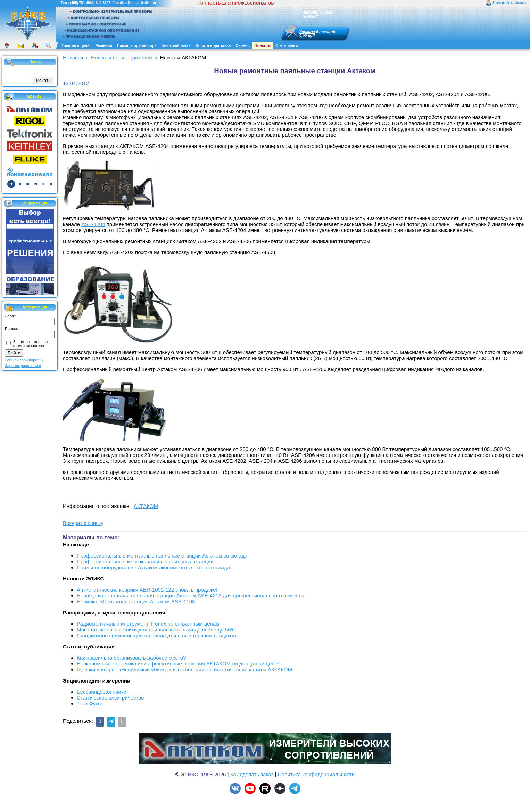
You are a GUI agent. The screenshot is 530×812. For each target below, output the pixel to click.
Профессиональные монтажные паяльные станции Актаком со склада (162, 556)
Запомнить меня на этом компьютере (30, 344)
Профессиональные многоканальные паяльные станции (145, 562)
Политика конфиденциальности (316, 774)
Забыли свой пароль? (24, 360)
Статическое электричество (110, 698)
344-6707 (103, 3)
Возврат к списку (83, 523)
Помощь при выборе (137, 45)
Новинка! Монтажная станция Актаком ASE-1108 (136, 601)
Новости (263, 45)
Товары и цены (76, 45)
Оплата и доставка (213, 45)
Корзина (307, 32)
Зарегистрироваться (23, 366)
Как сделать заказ (252, 774)
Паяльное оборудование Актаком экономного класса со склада (153, 567)
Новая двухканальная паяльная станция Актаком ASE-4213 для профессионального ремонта (190, 596)
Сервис (242, 45)
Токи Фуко (89, 704)
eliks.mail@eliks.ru (140, 3)
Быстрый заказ (176, 45)
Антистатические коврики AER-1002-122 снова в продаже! (147, 590)
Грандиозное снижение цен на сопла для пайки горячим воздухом (157, 635)
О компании (287, 45)
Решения (103, 45)
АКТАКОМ (146, 506)
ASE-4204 (93, 224)
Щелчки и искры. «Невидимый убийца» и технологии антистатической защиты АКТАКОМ (184, 669)
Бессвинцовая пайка (102, 692)
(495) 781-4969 (82, 3)
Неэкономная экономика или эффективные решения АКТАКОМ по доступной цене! (178, 664)
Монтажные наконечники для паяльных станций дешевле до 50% (156, 630)
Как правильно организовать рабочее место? (131, 658)
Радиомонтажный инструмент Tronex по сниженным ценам (148, 624)
